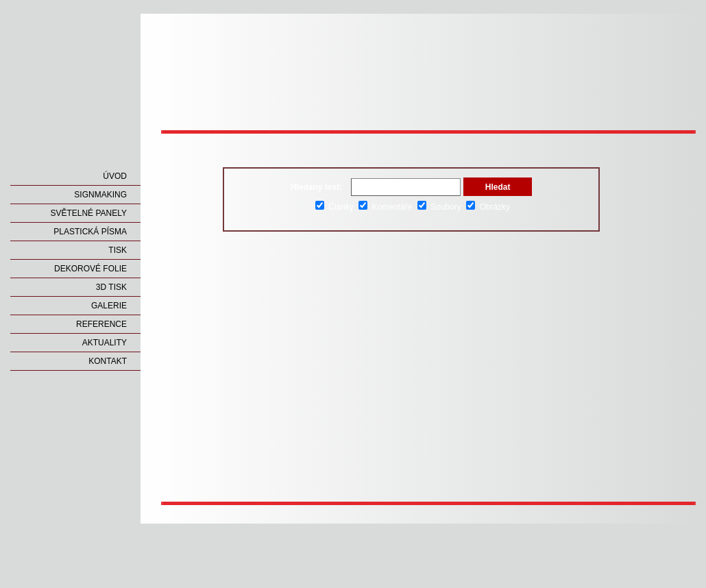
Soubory (439, 207)
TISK (118, 250)
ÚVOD (115, 176)
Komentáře (385, 207)
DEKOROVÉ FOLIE (90, 269)
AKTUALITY (105, 343)
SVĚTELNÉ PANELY (88, 213)
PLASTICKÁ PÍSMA (90, 232)
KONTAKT (108, 361)
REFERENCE (101, 324)
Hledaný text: (316, 187)
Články (334, 207)
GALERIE (109, 306)
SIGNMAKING (100, 195)
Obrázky (488, 207)
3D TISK (111, 287)
